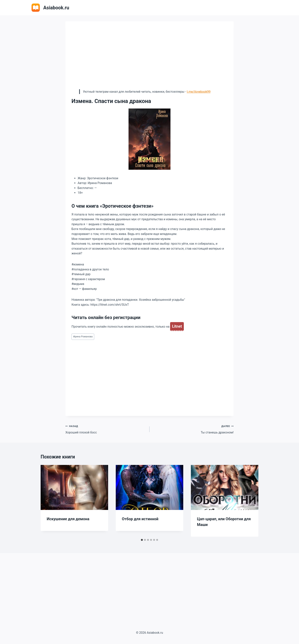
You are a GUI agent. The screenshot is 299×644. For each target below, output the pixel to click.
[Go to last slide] (47, 501)
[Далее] (252, 501)
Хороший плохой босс (106, 429)
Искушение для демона (68, 519)
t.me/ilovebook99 (199, 92)
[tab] (142, 540)
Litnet (177, 326)
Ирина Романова (83, 336)
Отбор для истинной (140, 519)
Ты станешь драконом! (193, 429)
